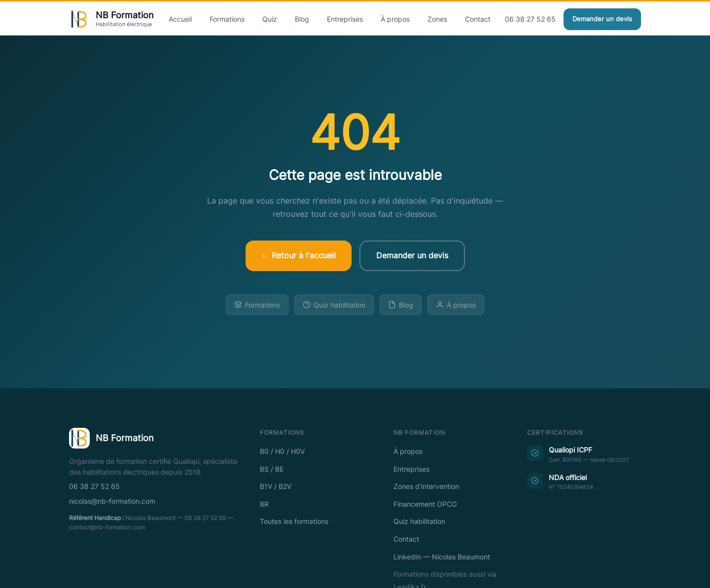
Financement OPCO (425, 504)
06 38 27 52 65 (530, 19)
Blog (302, 19)
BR (264, 504)
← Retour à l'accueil (299, 255)
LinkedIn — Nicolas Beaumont (442, 557)
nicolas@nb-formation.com (112, 501)
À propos (395, 19)
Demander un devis (602, 19)
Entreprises (345, 19)
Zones (437, 19)
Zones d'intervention (426, 486)
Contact (478, 19)
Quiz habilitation (334, 305)
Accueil (180, 19)
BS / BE (272, 469)
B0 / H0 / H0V (282, 451)
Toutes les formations (294, 521)
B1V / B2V (276, 486)
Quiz (270, 19)
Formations (227, 19)
